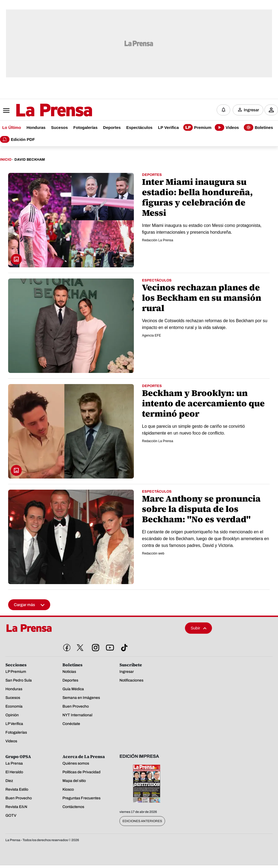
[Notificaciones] (223, 110)
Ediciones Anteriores (142, 821)
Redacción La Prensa (158, 240)
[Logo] (41, 110)
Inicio (6, 160)
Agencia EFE (151, 335)
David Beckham (30, 160)
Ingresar (251, 110)
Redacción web (153, 553)
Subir (198, 628)
